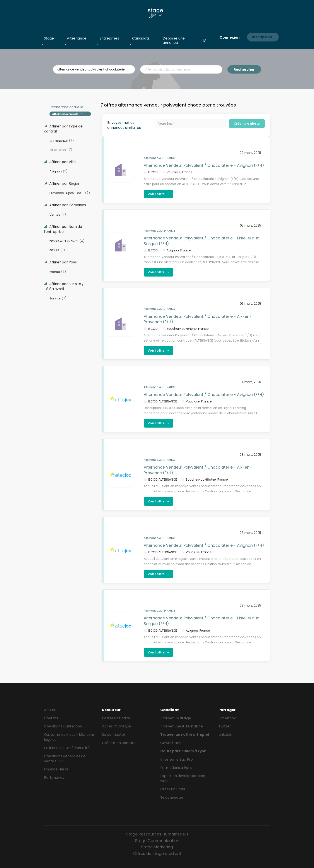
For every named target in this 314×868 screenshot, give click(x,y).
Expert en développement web (183, 778)
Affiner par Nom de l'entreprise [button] (63, 229)
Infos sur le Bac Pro (177, 759)
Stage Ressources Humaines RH (157, 834)
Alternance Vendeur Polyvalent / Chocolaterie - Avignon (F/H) (204, 165)
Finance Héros (56, 769)
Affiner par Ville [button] (62, 162)
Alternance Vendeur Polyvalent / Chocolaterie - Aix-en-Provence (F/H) (198, 319)
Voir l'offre (159, 194)
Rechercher (244, 70)
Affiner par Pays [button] (63, 262)
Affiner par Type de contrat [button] (63, 129)
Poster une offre (116, 718)
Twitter (225, 726)
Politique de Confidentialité (67, 748)
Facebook (227, 718)
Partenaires (54, 778)
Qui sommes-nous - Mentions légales (69, 737)
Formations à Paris (176, 768)
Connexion (230, 37)
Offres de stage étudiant (157, 853)
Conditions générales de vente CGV (65, 759)
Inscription (262, 37)
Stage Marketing (157, 847)
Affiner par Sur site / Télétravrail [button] (64, 286)
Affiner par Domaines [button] (67, 205)
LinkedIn (225, 735)
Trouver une (182, 726)
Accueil (50, 710)
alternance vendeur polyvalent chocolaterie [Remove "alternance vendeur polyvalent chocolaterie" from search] (72, 114)
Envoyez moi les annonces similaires (124, 125)
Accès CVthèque (116, 726)
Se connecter (114, 735)
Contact (51, 718)
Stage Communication (157, 841)
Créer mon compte (119, 743)
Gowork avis (171, 743)
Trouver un (176, 718)
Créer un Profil (173, 789)
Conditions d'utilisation (63, 726)
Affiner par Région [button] (64, 184)
